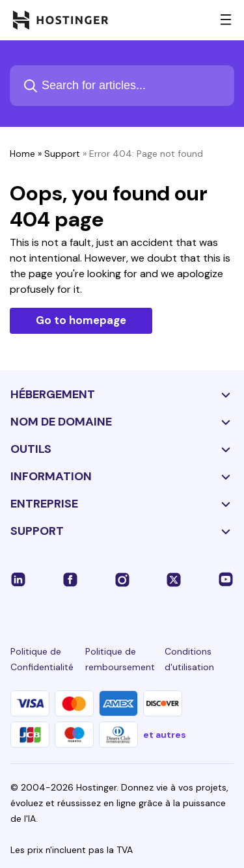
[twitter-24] (174, 579)
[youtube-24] (226, 579)
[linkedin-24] (18, 579)
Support (62, 154)
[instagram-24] (122, 579)
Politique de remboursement (120, 659)
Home (22, 154)
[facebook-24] (70, 579)
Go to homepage (81, 320)
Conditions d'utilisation (189, 659)
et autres (165, 735)
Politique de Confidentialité (42, 659)
